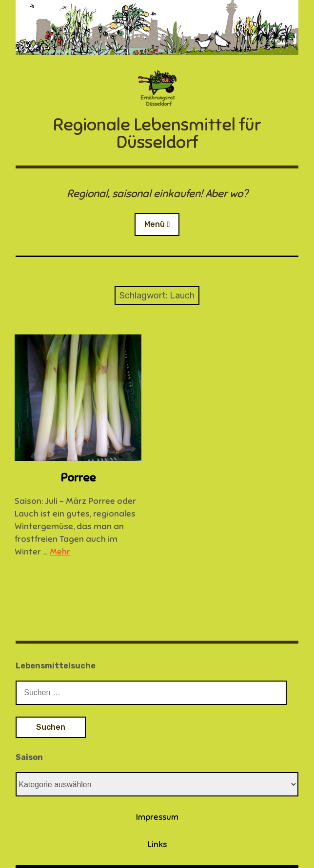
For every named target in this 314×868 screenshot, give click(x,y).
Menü (155, 224)
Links (157, 844)
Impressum (157, 817)
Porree (78, 478)
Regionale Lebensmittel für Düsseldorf (157, 133)
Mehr (60, 552)
